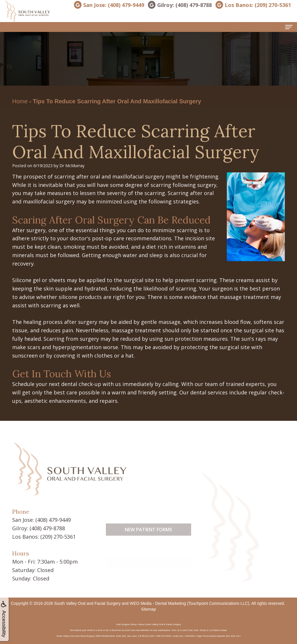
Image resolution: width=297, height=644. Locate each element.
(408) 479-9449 (53, 520)
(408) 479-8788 (47, 528)
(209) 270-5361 (58, 537)
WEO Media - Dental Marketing (158, 603)
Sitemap (148, 609)
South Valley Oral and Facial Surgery (87, 603)
